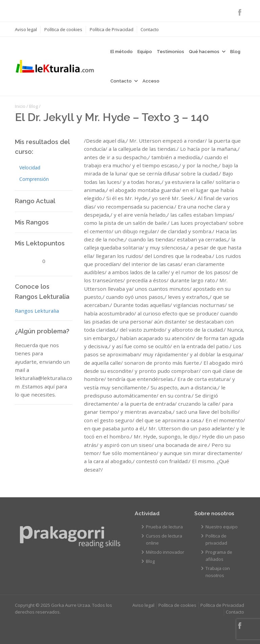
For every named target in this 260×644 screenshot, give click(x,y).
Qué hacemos (204, 52)
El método (122, 52)
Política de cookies (63, 29)
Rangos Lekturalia (37, 311)
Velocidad (30, 168)
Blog (235, 52)
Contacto (150, 29)
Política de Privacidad (112, 29)
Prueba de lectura (164, 527)
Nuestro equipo (222, 527)
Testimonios (170, 52)
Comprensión (34, 179)
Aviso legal (26, 29)
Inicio (20, 106)
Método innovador (165, 552)
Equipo (145, 52)
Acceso (151, 81)
